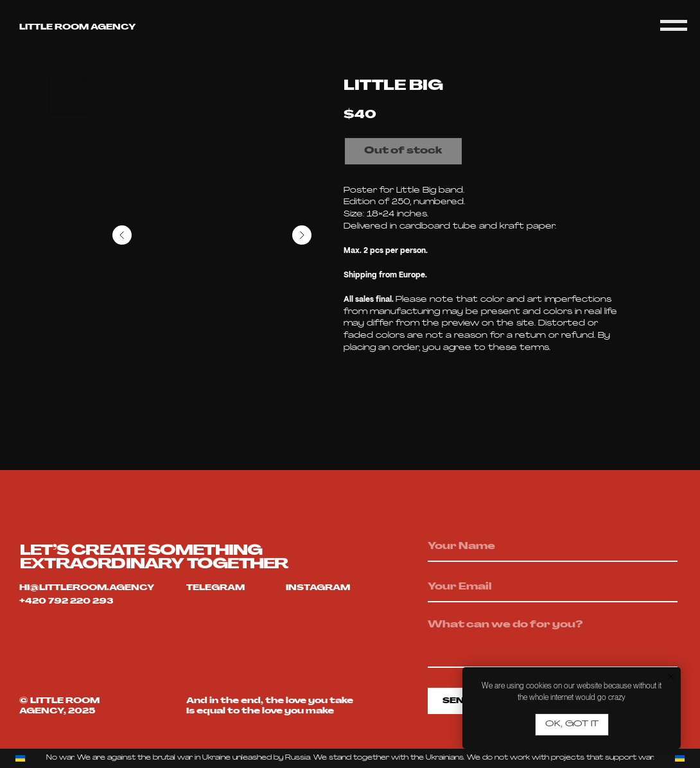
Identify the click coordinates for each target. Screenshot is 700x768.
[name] (553, 547)
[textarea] (553, 641)
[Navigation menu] (674, 26)
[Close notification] (671, 677)
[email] (553, 588)
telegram (215, 588)
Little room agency (77, 28)
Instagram (318, 588)
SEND (457, 701)
